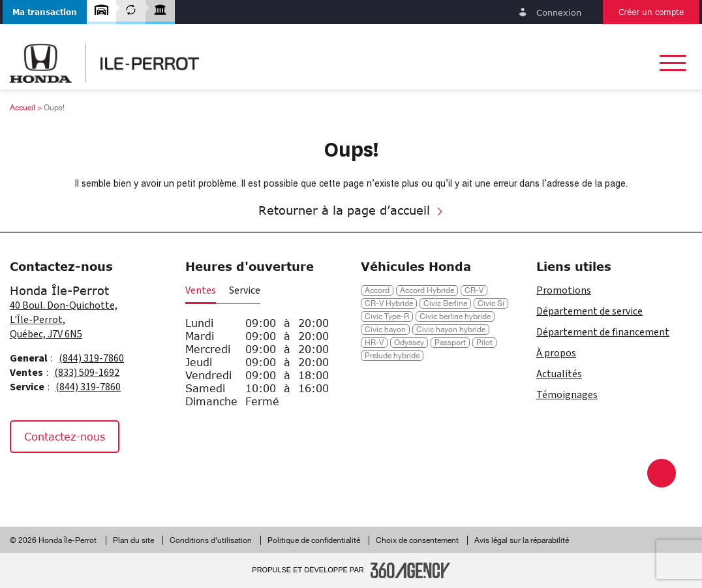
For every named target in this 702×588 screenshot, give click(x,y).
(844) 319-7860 (91, 358)
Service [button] (245, 290)
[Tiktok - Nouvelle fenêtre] (88, 481)
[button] (45, 12)
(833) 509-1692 (87, 373)
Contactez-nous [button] (65, 436)
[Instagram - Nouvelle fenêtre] (58, 481)
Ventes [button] (201, 290)
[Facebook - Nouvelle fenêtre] (26, 481)
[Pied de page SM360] (410, 570)
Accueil (23, 108)
